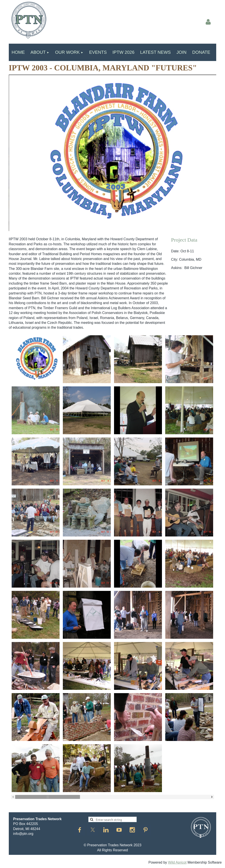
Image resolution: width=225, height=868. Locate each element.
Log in (208, 22)
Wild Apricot (177, 862)
